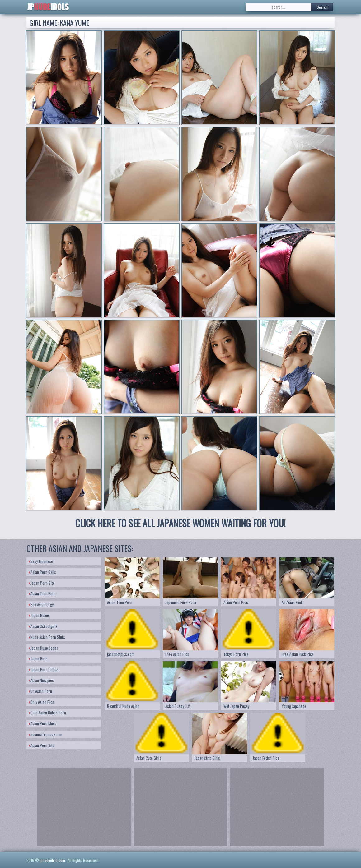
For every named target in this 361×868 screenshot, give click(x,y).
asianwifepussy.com (46, 734)
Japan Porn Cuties (44, 669)
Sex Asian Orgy (41, 604)
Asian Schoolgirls (43, 626)
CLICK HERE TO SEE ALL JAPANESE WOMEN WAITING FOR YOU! (180, 523)
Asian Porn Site (42, 745)
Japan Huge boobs (44, 648)
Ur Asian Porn (40, 691)
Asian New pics (41, 680)
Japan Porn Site (42, 583)
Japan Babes (39, 615)
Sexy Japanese (41, 561)
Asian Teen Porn (42, 593)
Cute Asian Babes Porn (47, 713)
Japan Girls (38, 658)
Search (322, 7)
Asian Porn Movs (43, 723)
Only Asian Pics (42, 702)
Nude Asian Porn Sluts (47, 637)
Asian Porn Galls (42, 572)
